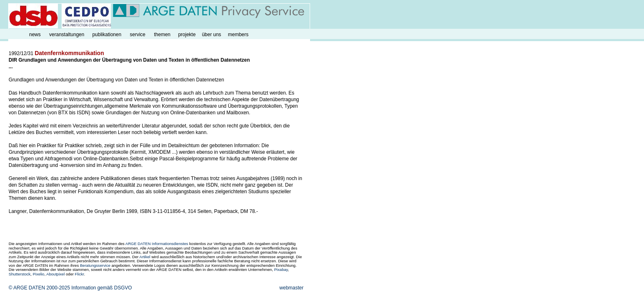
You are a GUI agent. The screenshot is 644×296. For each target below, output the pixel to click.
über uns (212, 35)
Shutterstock (20, 274)
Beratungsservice (95, 265)
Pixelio (39, 274)
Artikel (145, 257)
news (35, 35)
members (238, 35)
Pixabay (281, 269)
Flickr (79, 274)
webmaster (291, 288)
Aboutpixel (56, 274)
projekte (187, 35)
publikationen (107, 35)
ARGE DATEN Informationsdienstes (157, 244)
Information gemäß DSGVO (102, 288)
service (138, 35)
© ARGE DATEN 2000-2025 (39, 288)
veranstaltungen (67, 35)
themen (162, 35)
